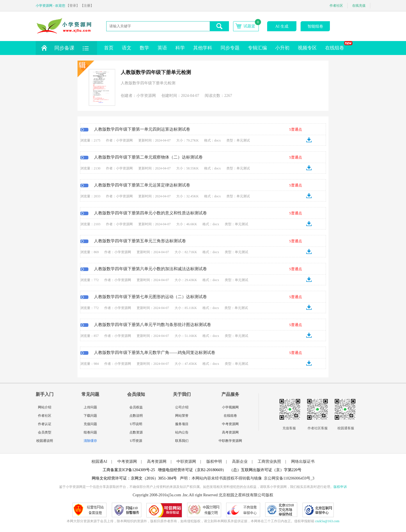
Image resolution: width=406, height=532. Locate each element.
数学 (144, 48)
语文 (127, 48)
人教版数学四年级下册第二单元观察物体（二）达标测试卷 (148, 157)
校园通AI (99, 462)
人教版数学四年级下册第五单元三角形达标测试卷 (140, 241)
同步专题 (230, 48)
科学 (180, 48)
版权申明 (214, 462)
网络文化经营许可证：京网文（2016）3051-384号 (134, 478)
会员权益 (136, 407)
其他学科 (203, 48)
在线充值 (359, 6)
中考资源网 (230, 424)
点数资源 (136, 432)
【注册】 (87, 6)
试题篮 (249, 26)
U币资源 (136, 441)
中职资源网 (186, 462)
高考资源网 (230, 432)
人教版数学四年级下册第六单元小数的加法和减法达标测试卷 (150, 269)
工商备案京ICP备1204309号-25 (129, 470)
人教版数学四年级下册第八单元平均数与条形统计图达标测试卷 (153, 325)
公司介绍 (182, 407)
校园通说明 (45, 441)
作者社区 (336, 6)
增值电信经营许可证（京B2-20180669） (192, 470)
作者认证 (45, 424)
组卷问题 (90, 432)
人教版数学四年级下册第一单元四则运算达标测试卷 (142, 129)
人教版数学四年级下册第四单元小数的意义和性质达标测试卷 (150, 213)
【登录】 (73, 6)
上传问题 (90, 407)
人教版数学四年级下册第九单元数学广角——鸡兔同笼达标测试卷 (155, 353)
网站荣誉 (182, 416)
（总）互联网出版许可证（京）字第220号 (265, 470)
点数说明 (136, 416)
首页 (109, 48)
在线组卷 (337, 46)
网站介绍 (45, 407)
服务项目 (182, 424)
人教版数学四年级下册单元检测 (156, 72)
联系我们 (182, 441)
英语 (162, 48)
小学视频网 (230, 407)
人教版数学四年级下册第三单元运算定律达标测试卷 (142, 185)
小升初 (282, 48)
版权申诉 (340, 487)
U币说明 (136, 424)
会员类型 (45, 432)
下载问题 (90, 416)
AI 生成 (282, 26)
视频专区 (307, 48)
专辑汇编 (257, 48)
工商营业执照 (269, 462)
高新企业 (240, 462)
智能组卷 (315, 26)
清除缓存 (90, 441)
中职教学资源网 (230, 441)
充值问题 (90, 424)
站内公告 (182, 432)
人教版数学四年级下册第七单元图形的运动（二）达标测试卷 (150, 297)
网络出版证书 (303, 462)
